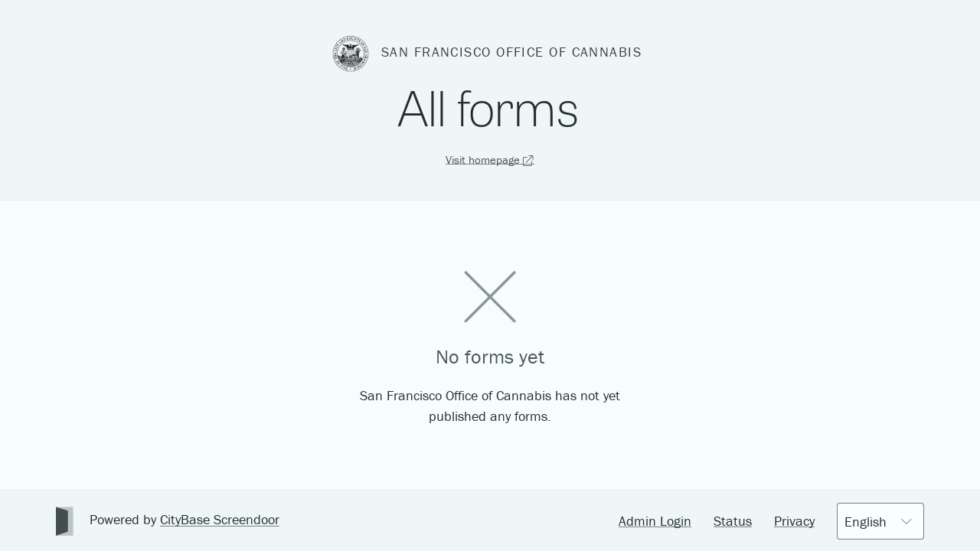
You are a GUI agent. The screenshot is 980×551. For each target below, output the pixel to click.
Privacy (794, 521)
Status (733, 521)
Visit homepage (490, 160)
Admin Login (655, 521)
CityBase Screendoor (220, 519)
